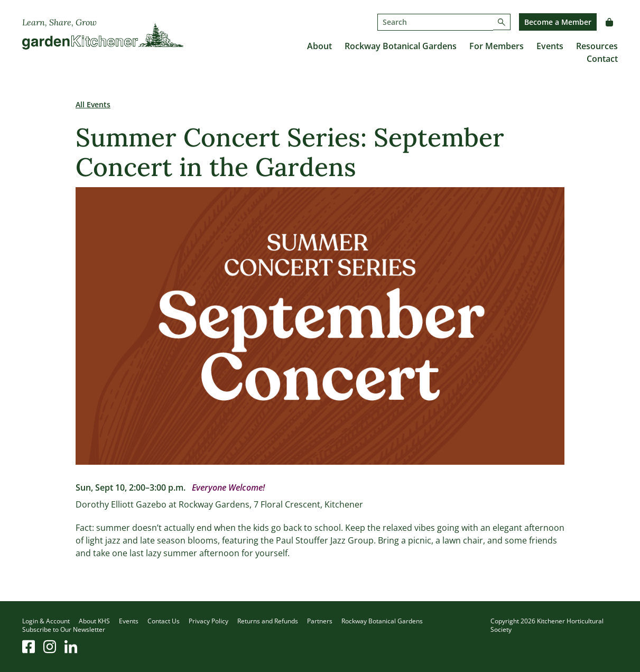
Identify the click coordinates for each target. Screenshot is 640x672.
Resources (597, 46)
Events (550, 46)
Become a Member (558, 22)
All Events (93, 104)
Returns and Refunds (268, 621)
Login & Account (46, 621)
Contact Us (164, 621)
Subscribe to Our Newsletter (64, 629)
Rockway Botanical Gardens (401, 46)
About (319, 46)
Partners (320, 621)
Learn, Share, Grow (59, 22)
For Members (497, 46)
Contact (602, 59)
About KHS (94, 621)
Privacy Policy (208, 621)
